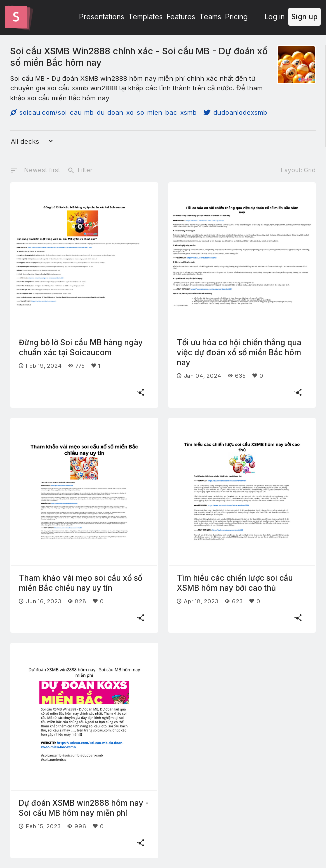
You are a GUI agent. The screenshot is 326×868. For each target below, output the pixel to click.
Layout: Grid (298, 170)
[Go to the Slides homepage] (16, 17)
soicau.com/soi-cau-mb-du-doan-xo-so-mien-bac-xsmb (103, 112)
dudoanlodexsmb (236, 112)
